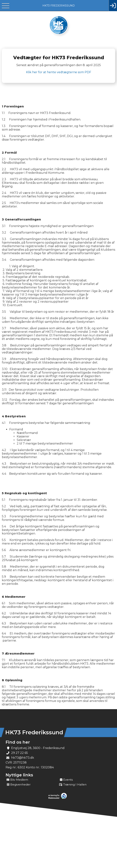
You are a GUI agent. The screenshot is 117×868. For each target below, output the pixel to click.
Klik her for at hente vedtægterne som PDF (59, 72)
